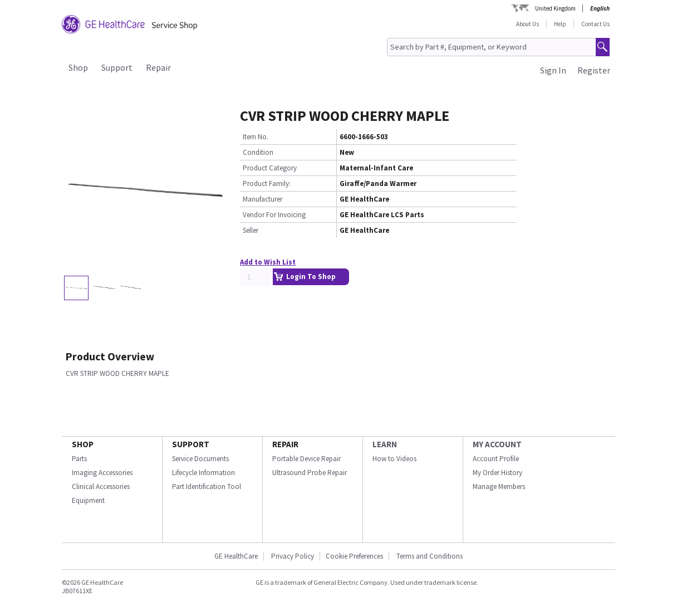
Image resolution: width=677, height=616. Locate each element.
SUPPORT (191, 444)
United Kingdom (555, 8)
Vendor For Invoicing (274, 215)
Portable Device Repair (306, 459)
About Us (528, 24)
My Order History (497, 473)
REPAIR (285, 444)
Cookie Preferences (354, 556)
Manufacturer (263, 199)
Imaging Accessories (102, 473)
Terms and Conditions (430, 556)
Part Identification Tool (207, 487)
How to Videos (394, 459)
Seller (251, 230)
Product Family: (267, 184)
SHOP (83, 444)
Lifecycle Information (203, 473)
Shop (78, 67)
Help (560, 24)
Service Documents (200, 459)
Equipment (88, 500)
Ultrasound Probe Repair (310, 473)
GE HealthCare (236, 556)
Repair (158, 67)
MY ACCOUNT (497, 444)
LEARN (385, 444)
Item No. (256, 137)
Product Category (270, 168)
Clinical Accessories (101, 487)
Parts (79, 459)
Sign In (553, 70)
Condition (258, 152)
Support (117, 67)
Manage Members (499, 487)
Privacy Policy (292, 556)
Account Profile (496, 459)
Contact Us (595, 24)
